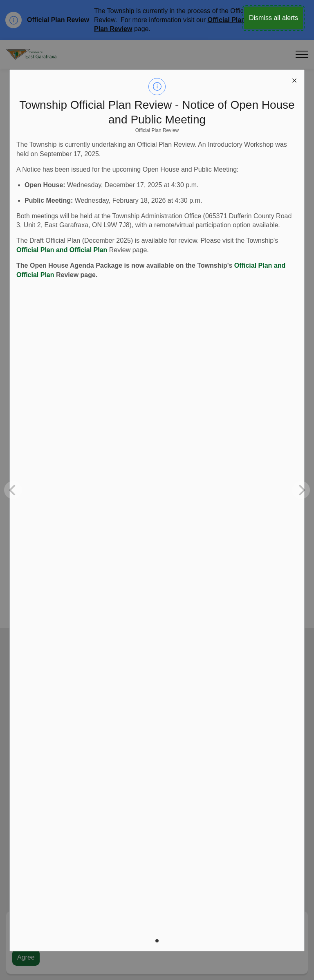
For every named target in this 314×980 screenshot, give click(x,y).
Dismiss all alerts (274, 18)
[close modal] (294, 80)
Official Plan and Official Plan (62, 250)
